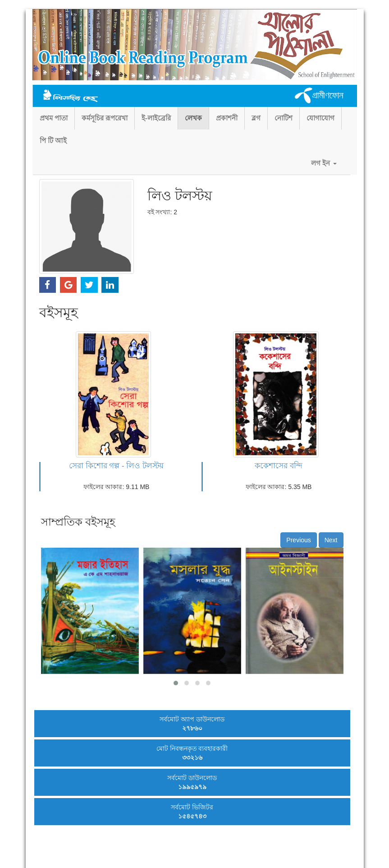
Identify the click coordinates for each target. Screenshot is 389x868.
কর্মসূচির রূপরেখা (105, 118)
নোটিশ (284, 118)
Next (331, 540)
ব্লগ (256, 118)
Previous (298, 540)
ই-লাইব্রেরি (156, 118)
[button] (176, 683)
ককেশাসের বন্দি (279, 466)
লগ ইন (324, 163)
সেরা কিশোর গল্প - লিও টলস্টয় (116, 466)
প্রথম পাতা (54, 118)
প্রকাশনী (227, 118)
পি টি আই (53, 141)
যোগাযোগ (320, 118)
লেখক (193, 118)
